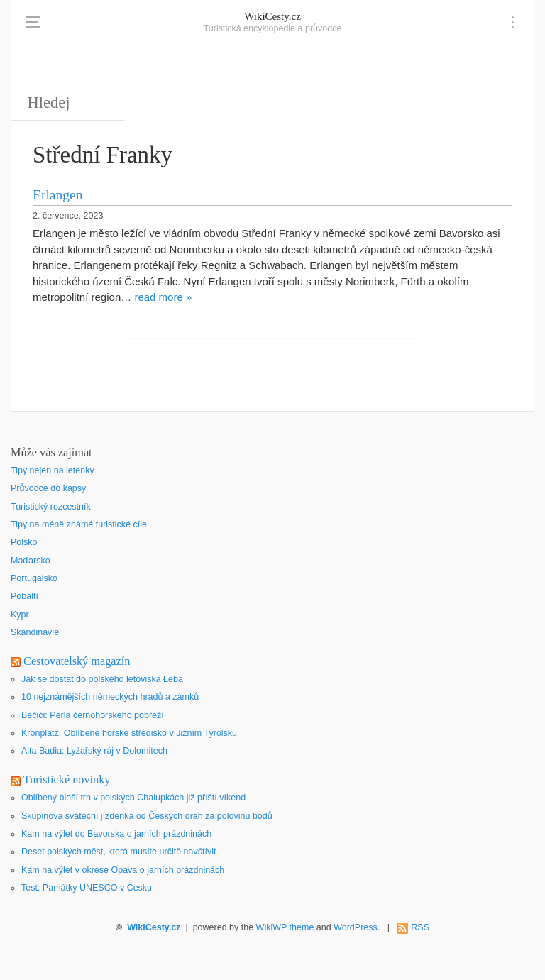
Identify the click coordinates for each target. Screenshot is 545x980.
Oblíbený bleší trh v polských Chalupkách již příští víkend (133, 798)
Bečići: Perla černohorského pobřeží (93, 715)
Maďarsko (31, 561)
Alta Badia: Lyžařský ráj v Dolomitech (94, 751)
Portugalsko (34, 578)
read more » (163, 297)
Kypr (20, 615)
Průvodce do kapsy (48, 488)
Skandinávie (35, 632)
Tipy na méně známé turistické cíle (79, 524)
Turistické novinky (67, 780)
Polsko (24, 542)
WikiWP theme (285, 927)
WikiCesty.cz (272, 16)
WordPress (356, 927)
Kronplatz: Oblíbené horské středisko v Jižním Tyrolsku (129, 733)
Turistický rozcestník (51, 507)
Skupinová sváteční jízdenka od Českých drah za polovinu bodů (147, 816)
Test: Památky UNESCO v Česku (87, 888)
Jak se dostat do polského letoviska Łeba (102, 679)
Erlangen (57, 195)
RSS (420, 927)
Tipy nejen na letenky (53, 470)
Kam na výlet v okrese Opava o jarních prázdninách (123, 870)
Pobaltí (24, 596)
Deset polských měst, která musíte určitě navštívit (119, 852)
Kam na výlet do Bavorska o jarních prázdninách (116, 834)
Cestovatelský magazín (77, 661)
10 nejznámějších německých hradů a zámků (110, 697)
